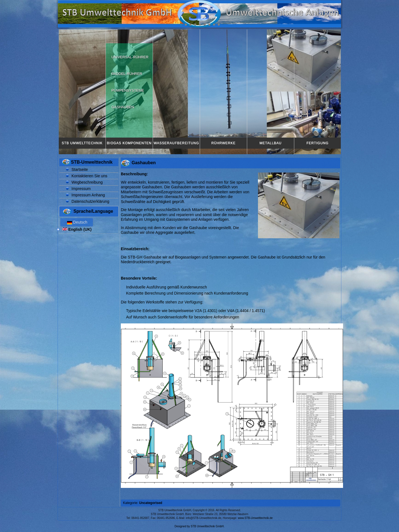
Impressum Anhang (88, 195)
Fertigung (317, 143)
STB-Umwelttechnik (92, 162)
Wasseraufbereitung (177, 143)
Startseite (80, 169)
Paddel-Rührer (127, 74)
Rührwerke (223, 143)
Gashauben (123, 107)
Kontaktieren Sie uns (89, 176)
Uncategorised (151, 503)
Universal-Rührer (130, 57)
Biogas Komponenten (129, 143)
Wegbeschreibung (87, 182)
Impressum (81, 189)
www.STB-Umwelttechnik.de (255, 518)
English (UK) (77, 229)
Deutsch (77, 222)
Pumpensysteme (128, 90)
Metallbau (271, 143)
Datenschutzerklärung (90, 201)
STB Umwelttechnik (82, 143)
